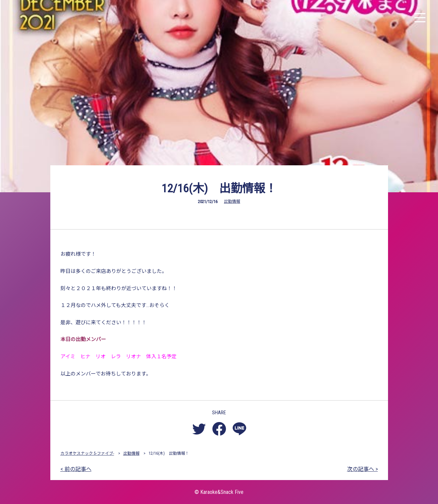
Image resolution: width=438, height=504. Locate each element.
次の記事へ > (363, 469)
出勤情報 (232, 201)
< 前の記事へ (76, 469)
